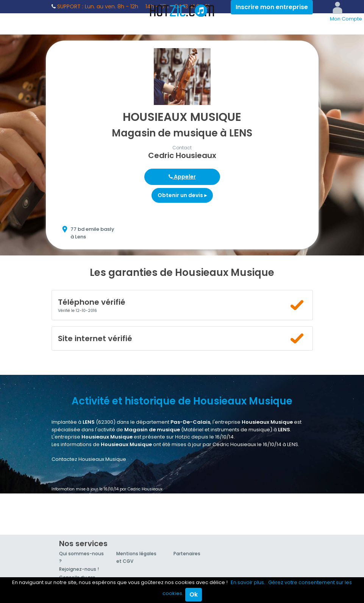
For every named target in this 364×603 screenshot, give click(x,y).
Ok (194, 594)
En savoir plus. (248, 582)
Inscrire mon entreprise (272, 7)
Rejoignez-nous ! (79, 569)
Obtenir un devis (182, 195)
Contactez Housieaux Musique (89, 459)
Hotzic (182, 11)
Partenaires (187, 554)
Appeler (182, 177)
